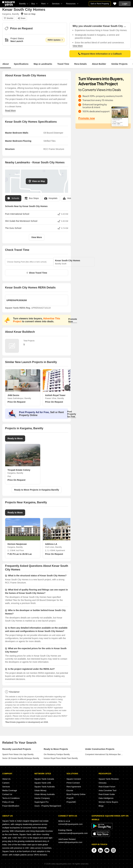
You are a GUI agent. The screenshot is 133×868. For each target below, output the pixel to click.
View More (78, 46)
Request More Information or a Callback (100, 54)
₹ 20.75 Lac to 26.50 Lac (20, 554)
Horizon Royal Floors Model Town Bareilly (61, 758)
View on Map (37, 181)
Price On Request (16, 402)
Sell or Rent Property (100, 4)
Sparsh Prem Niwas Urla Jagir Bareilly (18, 754)
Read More (10, 110)
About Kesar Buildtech (20, 332)
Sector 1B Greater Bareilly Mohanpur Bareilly (21, 758)
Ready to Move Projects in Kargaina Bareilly (37, 490)
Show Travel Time (37, 273)
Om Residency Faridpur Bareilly (57, 754)
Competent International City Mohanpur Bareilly (104, 754)
